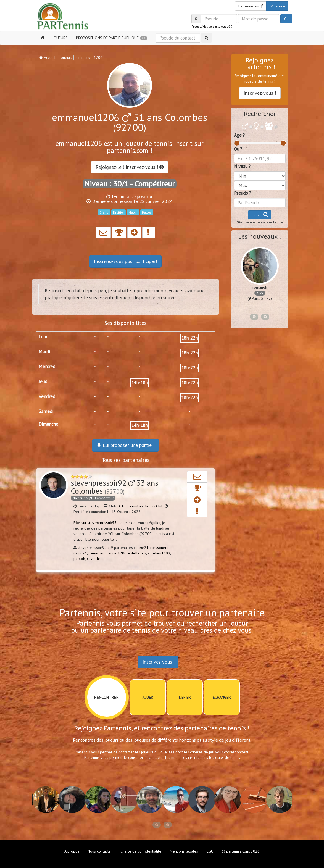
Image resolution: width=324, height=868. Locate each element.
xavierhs (94, 559)
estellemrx (137, 553)
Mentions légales (184, 851)
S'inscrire (277, 6)
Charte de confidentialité (141, 851)
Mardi (44, 352)
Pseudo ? (243, 193)
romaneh (260, 287)
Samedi (46, 411)
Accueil (47, 57)
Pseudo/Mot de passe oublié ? (212, 27)
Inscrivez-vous (125, 261)
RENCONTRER (106, 697)
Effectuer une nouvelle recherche (260, 222)
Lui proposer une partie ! (126, 445)
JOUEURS (60, 38)
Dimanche (48, 424)
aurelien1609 (159, 553)
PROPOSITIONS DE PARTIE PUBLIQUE (112, 38)
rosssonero (160, 548)
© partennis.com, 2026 (241, 851)
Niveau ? (242, 166)
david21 (80, 553)
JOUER (148, 697)
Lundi (44, 337)
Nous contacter (100, 851)
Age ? (239, 135)
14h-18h (139, 383)
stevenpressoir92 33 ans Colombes (114, 487)
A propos (72, 851)
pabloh (79, 559)
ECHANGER (222, 697)
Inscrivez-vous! (158, 662)
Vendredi (48, 396)
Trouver (260, 215)
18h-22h (189, 338)
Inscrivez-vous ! (260, 93)
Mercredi (48, 367)
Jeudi (44, 382)
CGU (210, 851)
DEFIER (185, 697)
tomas (94, 553)
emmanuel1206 (113, 553)
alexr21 (142, 548)
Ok (286, 19)
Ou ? (238, 149)
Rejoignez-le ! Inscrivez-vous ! (130, 167)
